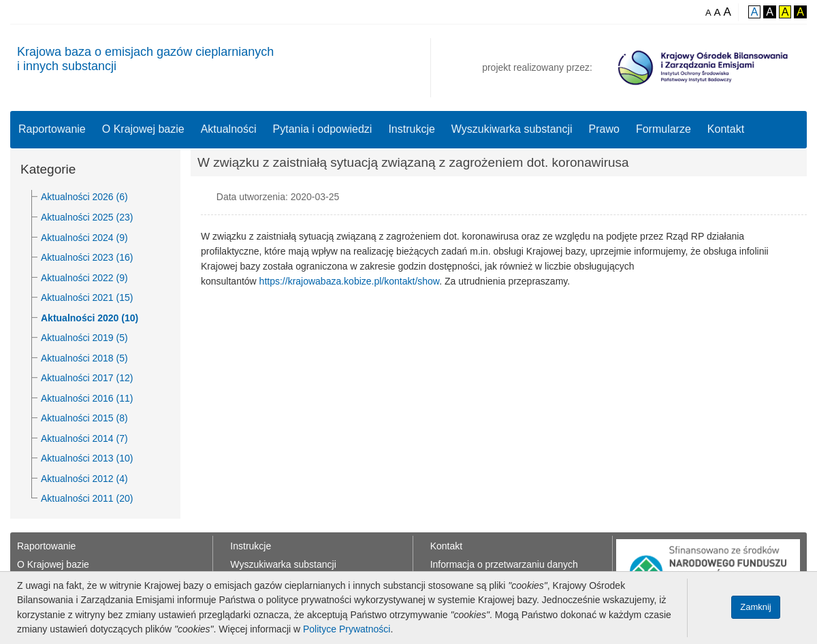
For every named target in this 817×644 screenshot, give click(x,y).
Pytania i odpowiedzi (323, 129)
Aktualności (229, 129)
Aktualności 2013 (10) (87, 458)
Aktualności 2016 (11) (87, 398)
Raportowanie (52, 129)
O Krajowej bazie (143, 129)
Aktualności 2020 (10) (90, 318)
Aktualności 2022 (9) (84, 278)
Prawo (604, 129)
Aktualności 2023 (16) (87, 257)
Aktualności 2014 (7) (84, 438)
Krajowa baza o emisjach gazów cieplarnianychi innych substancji (145, 59)
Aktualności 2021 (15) (87, 297)
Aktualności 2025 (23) (87, 217)
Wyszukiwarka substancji (512, 129)
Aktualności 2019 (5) (84, 338)
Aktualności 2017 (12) (87, 378)
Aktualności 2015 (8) (84, 418)
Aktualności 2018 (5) (84, 358)
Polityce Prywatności (347, 629)
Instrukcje (411, 129)
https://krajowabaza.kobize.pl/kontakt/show (350, 281)
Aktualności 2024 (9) (84, 238)
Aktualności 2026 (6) (84, 197)
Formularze (663, 129)
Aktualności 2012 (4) (84, 479)
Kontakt (726, 129)
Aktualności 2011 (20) (87, 498)
